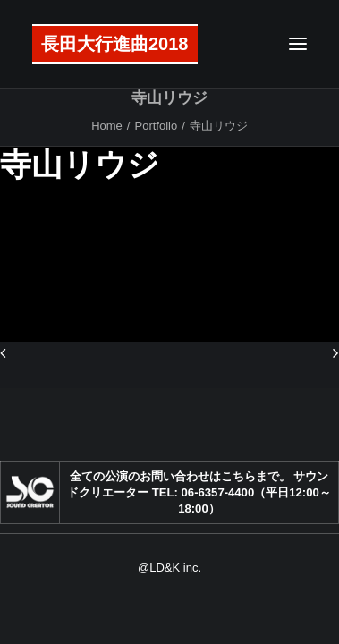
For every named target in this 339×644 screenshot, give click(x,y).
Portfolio (156, 126)
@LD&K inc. (169, 568)
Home (107, 126)
